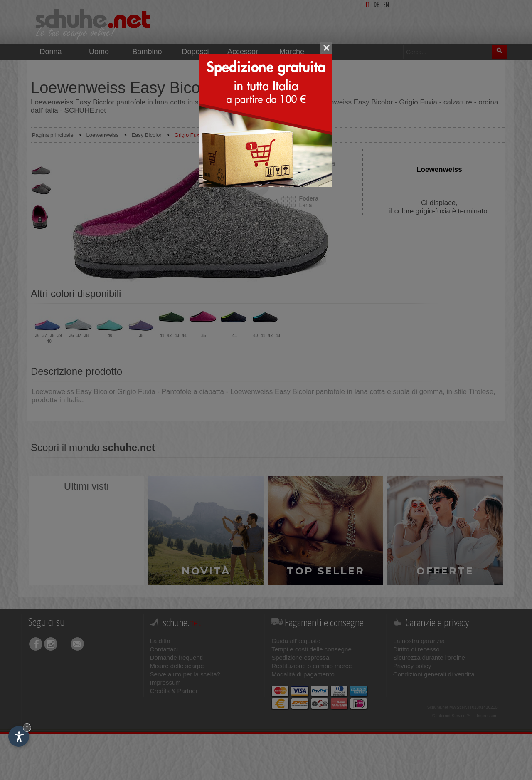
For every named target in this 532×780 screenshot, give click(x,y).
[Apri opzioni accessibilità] (19, 736)
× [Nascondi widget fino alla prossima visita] (27, 727)
